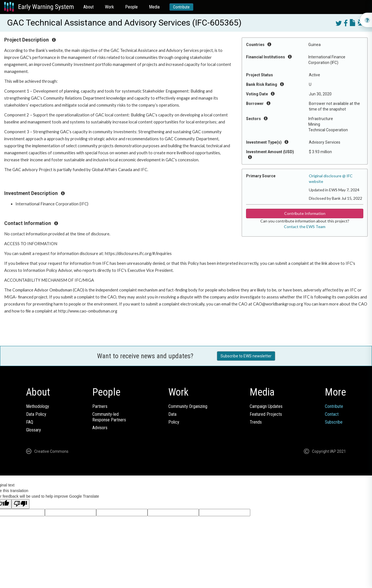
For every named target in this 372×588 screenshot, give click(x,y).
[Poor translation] (20, 504)
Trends (256, 422)
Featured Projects (266, 414)
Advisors (100, 428)
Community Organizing (188, 406)
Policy (174, 422)
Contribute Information (305, 213)
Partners (100, 406)
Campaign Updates (266, 406)
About (89, 7)
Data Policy (36, 414)
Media (154, 7)
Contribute (181, 7)
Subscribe (334, 422)
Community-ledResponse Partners (109, 417)
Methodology (38, 406)
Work (109, 7)
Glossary (34, 430)
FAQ (30, 422)
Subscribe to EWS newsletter (246, 356)
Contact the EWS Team (305, 227)
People (131, 7)
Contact (332, 414)
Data (172, 414)
